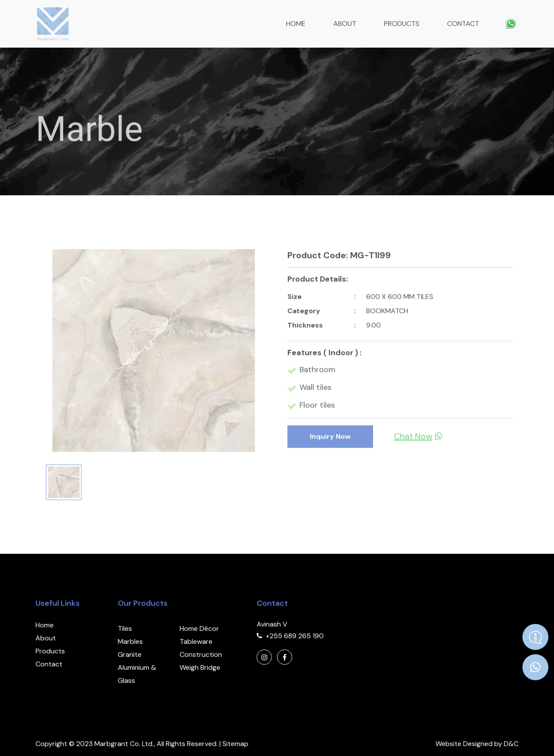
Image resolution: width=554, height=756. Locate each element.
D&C (511, 744)
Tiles (125, 628)
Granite (130, 654)
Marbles (130, 641)
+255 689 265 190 (295, 636)
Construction (201, 654)
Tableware (196, 641)
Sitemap (235, 744)
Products (402, 24)
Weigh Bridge (200, 667)
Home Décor (199, 628)
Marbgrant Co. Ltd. (124, 744)
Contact (463, 24)
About (345, 24)
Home (296, 24)
